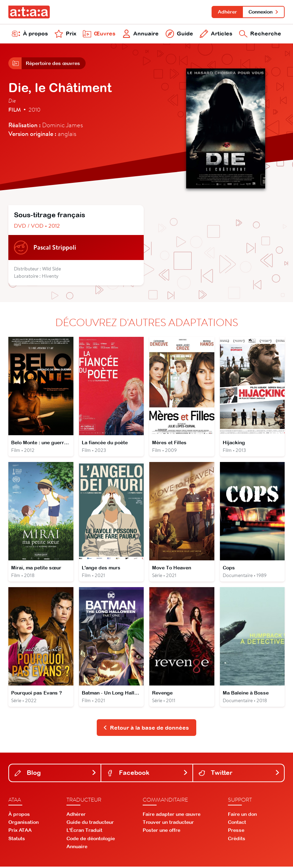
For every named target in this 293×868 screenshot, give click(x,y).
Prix (65, 34)
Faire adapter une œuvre (172, 815)
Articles (216, 34)
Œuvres (99, 34)
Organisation (23, 824)
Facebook (147, 774)
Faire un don (242, 815)
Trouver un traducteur (168, 824)
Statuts (17, 839)
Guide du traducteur (90, 824)
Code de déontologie (91, 839)
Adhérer (227, 12)
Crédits (237, 839)
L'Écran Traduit (84, 832)
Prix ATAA (20, 832)
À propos (30, 34)
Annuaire (141, 34)
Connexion (264, 12)
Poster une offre (161, 832)
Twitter (239, 774)
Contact (237, 824)
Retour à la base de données (146, 729)
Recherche (260, 34)
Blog (56, 774)
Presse (236, 832)
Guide (179, 34)
